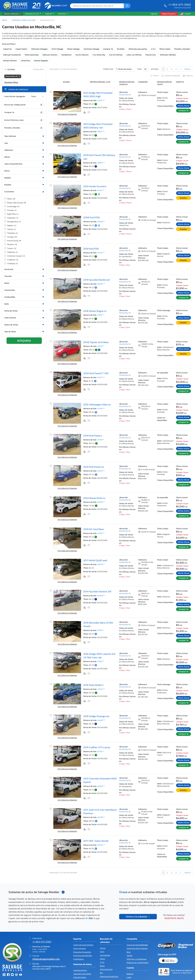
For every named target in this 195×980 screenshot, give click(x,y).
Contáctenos (78, 959)
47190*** (101, 533)
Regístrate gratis (174, 918)
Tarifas (129, 956)
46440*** (101, 720)
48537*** (101, 132)
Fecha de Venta (125, 69)
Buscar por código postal (15, 105)
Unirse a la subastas (137, 917)
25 (146, 69)
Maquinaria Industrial (109, 977)
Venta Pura (25, 61)
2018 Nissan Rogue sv (95, 311)
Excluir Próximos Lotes (14, 120)
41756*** (101, 630)
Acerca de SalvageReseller (137, 945)
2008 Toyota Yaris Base (96, 342)
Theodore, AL (11, 233)
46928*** (101, 502)
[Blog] (16, 975)
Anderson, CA (11, 260)
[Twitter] (4, 975)
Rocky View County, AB (15, 203)
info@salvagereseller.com (46, 959)
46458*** (101, 786)
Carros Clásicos (82, 55)
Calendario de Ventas (82, 974)
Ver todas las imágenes (67, 114)
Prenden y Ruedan (182, 49)
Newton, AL (10, 226)
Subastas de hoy (80, 970)
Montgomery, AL (13, 222)
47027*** (101, 377)
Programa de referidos (83, 956)
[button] (12, 14)
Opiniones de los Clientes (137, 948)
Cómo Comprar (80, 948)
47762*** (101, 253)
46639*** (101, 817)
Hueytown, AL (11, 218)
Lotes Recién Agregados (15, 97)
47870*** (101, 845)
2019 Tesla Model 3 (93, 685)
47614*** (101, 315)
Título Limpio (165, 49)
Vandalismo (66, 55)
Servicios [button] (62, 14)
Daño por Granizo (50, 55)
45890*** (101, 284)
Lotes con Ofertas (134, 55)
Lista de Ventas (80, 977)
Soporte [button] (49, 14)
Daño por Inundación (12, 55)
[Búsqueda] (127, 6)
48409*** (101, 596)
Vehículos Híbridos (168, 55)
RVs (101, 973)
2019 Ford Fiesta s (93, 436)
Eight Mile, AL (11, 214)
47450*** (101, 409)
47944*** (101, 689)
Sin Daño (121, 49)
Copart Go (7, 49)
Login (129, 977)
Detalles (183, 198)
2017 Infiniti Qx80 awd (95, 560)
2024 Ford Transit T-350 (96, 373)
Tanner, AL (10, 229)
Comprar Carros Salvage (24, 20)
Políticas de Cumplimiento (138, 963)
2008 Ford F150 (92, 217)
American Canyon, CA (15, 256)
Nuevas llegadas (41, 61)
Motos (103, 959)
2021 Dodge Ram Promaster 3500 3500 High (98, 95)
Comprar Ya (108, 49)
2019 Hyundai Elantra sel (96, 280)
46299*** (101, 471)
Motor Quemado (32, 55)
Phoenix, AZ (11, 245)
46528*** (101, 222)
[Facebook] (8, 975)
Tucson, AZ (10, 248)
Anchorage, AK (12, 207)
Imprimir (188, 76)
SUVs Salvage (57, 49)
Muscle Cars (151, 55)
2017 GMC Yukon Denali (96, 841)
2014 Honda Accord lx (95, 186)
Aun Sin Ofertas (116, 55)
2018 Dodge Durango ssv (96, 716)
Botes (102, 966)
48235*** (101, 564)
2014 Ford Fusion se (94, 467)
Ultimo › (188, 69)
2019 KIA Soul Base (94, 529)
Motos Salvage (73, 49)
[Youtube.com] (21, 975)
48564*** (101, 163)
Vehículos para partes (138, 49)
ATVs (102, 962)
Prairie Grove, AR (13, 241)
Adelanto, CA (11, 252)
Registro (130, 974)
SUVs (102, 952)
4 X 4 (153, 49)
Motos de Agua (106, 969)
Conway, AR (11, 237)
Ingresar (154, 14)
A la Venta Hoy (99, 55)
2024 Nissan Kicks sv (94, 498)
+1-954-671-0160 (180, 5)
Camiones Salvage (91, 49)
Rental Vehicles (10, 61)
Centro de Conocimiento (83, 945)
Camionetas (105, 955)
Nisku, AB (10, 199)
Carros (103, 948)
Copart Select (21, 49)
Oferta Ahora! (183, 106)
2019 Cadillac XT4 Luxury (97, 747)
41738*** (101, 751)
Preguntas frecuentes (82, 952)
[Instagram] (12, 975)
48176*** (101, 346)
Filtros (154, 76)
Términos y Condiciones (136, 959)
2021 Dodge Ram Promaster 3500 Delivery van (98, 126)
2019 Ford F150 (91, 249)
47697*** (101, 101)
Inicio (4, 20)
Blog (129, 952)
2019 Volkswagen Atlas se (97, 405)
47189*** (101, 440)
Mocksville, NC (125, 95)
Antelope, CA (11, 264)
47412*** (101, 190)
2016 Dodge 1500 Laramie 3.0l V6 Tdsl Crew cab (99, 656)
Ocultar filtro (38, 70)
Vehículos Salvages (39, 49)
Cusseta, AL (11, 210)
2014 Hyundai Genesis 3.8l (97, 592)
